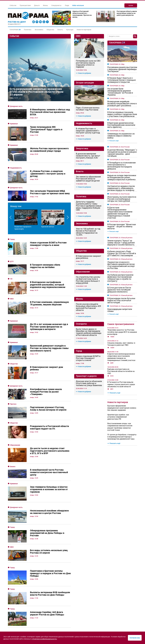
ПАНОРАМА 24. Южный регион (121, 238)
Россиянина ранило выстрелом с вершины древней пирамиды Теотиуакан (122, 69)
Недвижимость (16, 168)
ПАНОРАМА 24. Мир (117, 64)
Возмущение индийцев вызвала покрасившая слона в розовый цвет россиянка (122, 104)
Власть (60, 30)
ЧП (11, 279)
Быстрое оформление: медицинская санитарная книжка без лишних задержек (122, 408)
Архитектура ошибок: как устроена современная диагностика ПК (118, 417)
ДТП (12, 261)
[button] (15, 30)
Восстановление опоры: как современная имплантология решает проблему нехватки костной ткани (120, 427)
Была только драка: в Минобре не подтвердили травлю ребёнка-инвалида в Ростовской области (89, 332)
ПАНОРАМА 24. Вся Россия (120, 147)
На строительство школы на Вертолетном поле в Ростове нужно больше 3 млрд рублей (88, 280)
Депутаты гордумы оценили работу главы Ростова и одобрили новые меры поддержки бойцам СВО (89, 206)
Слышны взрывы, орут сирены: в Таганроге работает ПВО (121, 344)
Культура (70, 30)
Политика (28, 30)
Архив (131, 5)
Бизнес (13, 457)
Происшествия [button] (25, 5)
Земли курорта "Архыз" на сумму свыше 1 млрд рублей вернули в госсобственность (121, 243)
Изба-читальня (78, 5)
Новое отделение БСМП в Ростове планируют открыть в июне (88, 358)
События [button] (13, 5)
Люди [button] (67, 5)
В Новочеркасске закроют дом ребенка (89, 257)
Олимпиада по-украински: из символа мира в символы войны (121, 136)
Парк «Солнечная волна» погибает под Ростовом (88, 109)
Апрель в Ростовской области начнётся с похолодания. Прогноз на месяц (82, 14)
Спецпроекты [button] (56, 5)
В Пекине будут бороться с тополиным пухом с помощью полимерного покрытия (122, 80)
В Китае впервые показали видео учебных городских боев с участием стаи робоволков (122, 114)
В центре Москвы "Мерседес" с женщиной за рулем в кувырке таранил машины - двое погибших (122, 153)
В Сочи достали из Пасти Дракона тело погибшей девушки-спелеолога (119, 290)
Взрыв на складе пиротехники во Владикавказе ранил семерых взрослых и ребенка (122, 177)
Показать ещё (113, 141)
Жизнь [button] (45, 5)
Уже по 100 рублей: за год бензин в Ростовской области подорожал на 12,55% (88, 232)
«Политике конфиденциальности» (44, 639)
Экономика (39, 30)
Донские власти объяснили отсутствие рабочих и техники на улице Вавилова (89, 383)
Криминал (14, 124)
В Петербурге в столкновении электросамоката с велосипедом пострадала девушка (121, 166)
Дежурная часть (16, 106)
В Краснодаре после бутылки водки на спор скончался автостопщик (121, 300)
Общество (50, 30)
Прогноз (13, 404)
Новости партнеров (84, 30)
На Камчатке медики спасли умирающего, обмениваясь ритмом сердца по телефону (121, 188)
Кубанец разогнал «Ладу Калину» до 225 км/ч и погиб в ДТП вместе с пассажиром (122, 253)
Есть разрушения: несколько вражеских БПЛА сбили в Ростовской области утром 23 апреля (36, 92)
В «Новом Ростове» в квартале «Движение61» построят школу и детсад (88, 131)
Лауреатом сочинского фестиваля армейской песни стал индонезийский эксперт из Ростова (121, 265)
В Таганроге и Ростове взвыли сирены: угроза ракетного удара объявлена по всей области (121, 384)
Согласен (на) (135, 638)
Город (12, 239)
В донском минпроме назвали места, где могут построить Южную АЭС (88, 156)
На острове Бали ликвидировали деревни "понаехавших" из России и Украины (120, 92)
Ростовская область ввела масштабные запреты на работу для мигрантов (127, 13)
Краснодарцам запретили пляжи (120, 310)
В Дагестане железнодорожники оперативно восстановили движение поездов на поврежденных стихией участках (120, 213)
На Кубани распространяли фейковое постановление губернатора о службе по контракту (120, 278)
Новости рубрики (83, 73)
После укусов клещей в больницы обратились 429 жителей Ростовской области (88, 307)
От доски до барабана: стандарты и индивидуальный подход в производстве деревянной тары (122, 437)
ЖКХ (12, 299)
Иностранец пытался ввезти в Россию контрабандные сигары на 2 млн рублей (122, 199)
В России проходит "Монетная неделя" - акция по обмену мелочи (122, 227)
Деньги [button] (37, 5)
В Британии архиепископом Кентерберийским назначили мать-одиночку (121, 125)
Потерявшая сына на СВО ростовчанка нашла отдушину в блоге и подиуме (88, 64)
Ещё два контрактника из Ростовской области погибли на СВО (121, 371)
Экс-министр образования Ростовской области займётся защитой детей (88, 179)
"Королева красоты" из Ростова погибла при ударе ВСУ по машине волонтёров (122, 332)
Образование (15, 440)
